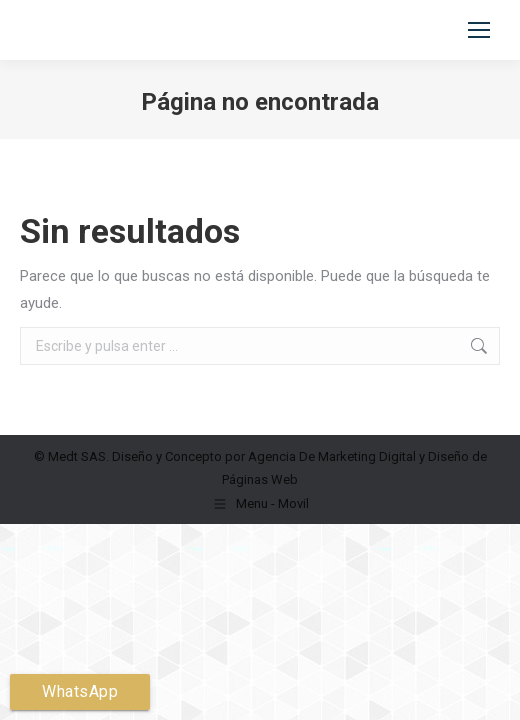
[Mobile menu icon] (479, 30)
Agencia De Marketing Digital (332, 456)
